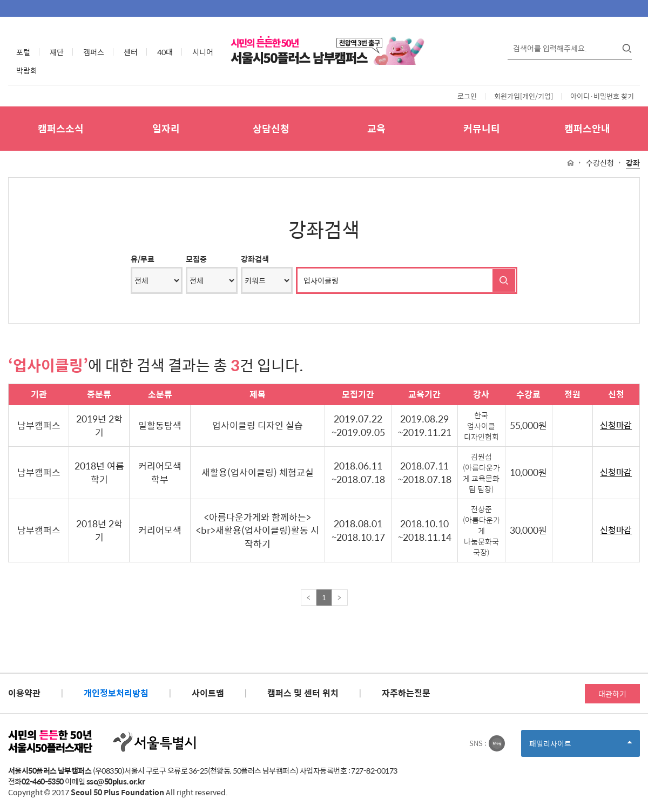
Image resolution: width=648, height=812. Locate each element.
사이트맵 (208, 693)
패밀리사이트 (580, 747)
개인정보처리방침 (116, 693)
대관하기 (612, 694)
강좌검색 (255, 259)
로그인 (467, 96)
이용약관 (24, 693)
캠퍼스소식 (61, 128)
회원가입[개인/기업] (524, 96)
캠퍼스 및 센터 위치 (303, 693)
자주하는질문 (406, 693)
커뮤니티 (482, 128)
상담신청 (271, 128)
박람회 (27, 70)
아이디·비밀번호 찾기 (602, 96)
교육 (376, 128)
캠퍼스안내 (587, 128)
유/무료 (143, 259)
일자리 (166, 128)
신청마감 (616, 425)
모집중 (196, 259)
